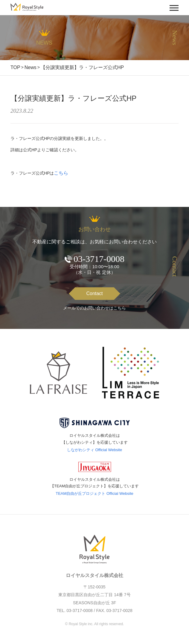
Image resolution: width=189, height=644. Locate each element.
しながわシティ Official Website (94, 450)
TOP (15, 67)
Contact (94, 293)
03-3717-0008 (99, 259)
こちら (61, 173)
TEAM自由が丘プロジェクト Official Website (94, 493)
